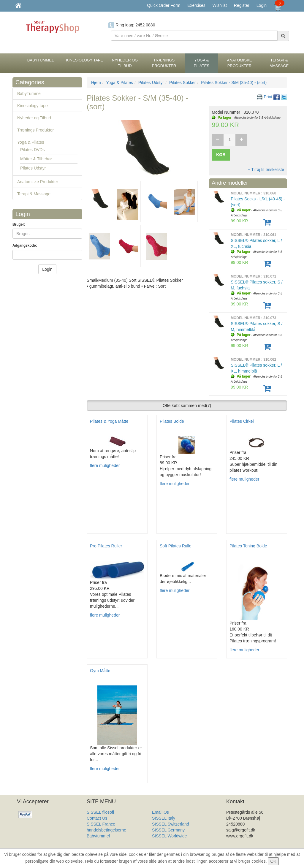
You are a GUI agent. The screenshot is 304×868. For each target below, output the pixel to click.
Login (262, 5)
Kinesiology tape (33, 106)
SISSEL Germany (168, 830)
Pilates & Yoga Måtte (109, 421)
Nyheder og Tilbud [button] (125, 63)
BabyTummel (29, 94)
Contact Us (97, 818)
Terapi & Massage (34, 194)
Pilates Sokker (182, 83)
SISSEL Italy (164, 818)
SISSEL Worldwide (170, 836)
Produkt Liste (164, 842)
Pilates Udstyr (33, 168)
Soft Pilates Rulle (176, 546)
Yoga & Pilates (31, 142)
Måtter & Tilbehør (36, 159)
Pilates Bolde (172, 421)
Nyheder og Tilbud (34, 118)
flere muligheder (105, 465)
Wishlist (220, 5)
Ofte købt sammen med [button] (187, 406)
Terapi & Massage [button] (279, 63)
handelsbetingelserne (106, 830)
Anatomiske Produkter (38, 182)
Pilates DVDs (32, 150)
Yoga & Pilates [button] (202, 63)
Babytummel (98, 836)
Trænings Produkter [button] (164, 63)
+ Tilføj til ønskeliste (266, 170)
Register (242, 5)
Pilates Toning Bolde (248, 546)
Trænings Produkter (35, 130)
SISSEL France (101, 824)
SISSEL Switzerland (171, 824)
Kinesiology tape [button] (84, 60)
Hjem (96, 83)
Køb (221, 155)
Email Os (160, 812)
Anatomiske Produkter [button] (240, 63)
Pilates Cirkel (242, 421)
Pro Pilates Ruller (106, 546)
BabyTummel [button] (41, 60)
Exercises (196, 5)
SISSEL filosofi (100, 812)
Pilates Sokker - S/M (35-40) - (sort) (234, 83)
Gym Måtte (100, 671)
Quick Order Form (164, 5)
